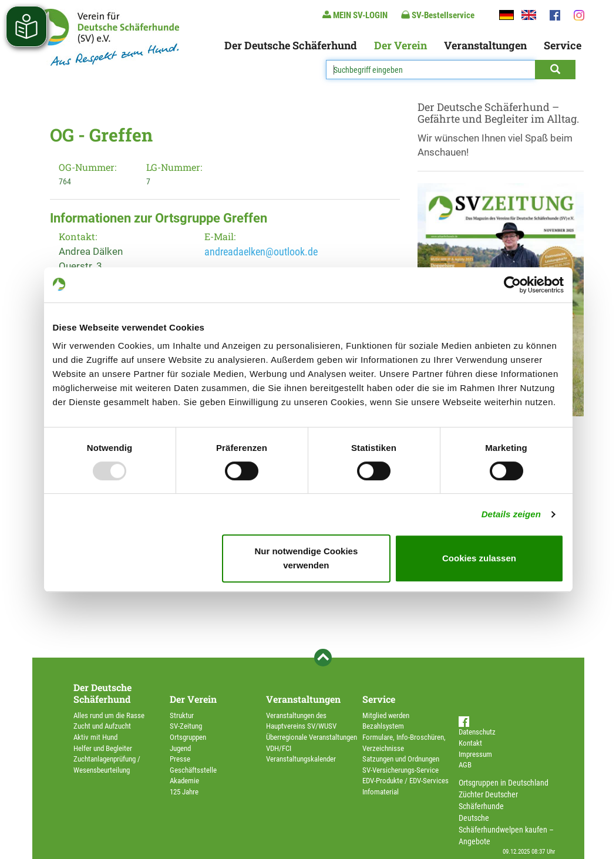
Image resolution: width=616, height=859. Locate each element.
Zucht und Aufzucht (102, 726)
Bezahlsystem (383, 726)
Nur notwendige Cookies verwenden (306, 558)
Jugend (180, 748)
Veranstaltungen (485, 45)
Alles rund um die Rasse (109, 715)
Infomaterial (381, 792)
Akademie (184, 781)
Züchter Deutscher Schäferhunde (488, 800)
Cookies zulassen (479, 558)
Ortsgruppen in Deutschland (504, 783)
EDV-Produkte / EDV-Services (405, 781)
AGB (465, 765)
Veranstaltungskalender (301, 759)
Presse (180, 759)
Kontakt (470, 743)
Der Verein (400, 45)
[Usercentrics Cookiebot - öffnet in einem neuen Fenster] (512, 285)
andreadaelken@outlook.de (261, 252)
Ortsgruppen (188, 737)
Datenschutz (477, 732)
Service (563, 45)
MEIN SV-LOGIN (355, 15)
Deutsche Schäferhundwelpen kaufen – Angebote (506, 830)
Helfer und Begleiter (103, 748)
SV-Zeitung (186, 726)
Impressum (475, 754)
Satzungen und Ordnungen (401, 759)
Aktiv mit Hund (95, 737)
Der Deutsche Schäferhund (291, 45)
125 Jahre (184, 792)
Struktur (182, 715)
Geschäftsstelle (193, 770)
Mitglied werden (386, 715)
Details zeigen (511, 514)
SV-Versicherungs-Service (400, 770)
